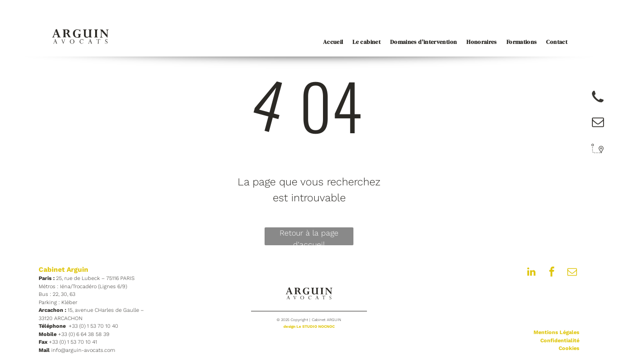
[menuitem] (328, 42)
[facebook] (552, 273)
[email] (572, 273)
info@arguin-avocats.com (83, 350)
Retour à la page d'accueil (309, 237)
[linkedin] (532, 273)
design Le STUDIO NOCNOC (309, 327)
